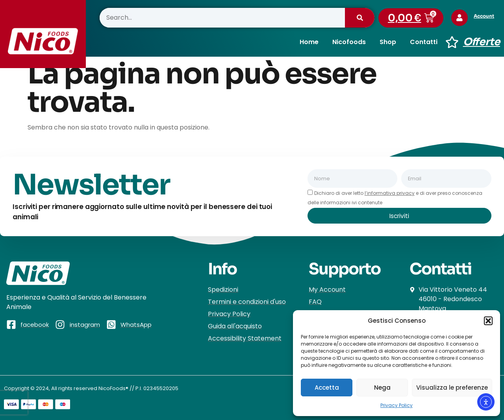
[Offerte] (452, 42)
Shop (388, 42)
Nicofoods (349, 42)
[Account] (461, 18)
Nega (382, 388)
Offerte (482, 42)
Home (309, 42)
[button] (488, 321)
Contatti (424, 42)
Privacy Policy (397, 405)
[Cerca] (360, 18)
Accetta (327, 388)
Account (486, 16)
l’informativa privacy (390, 193)
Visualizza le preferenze (452, 388)
